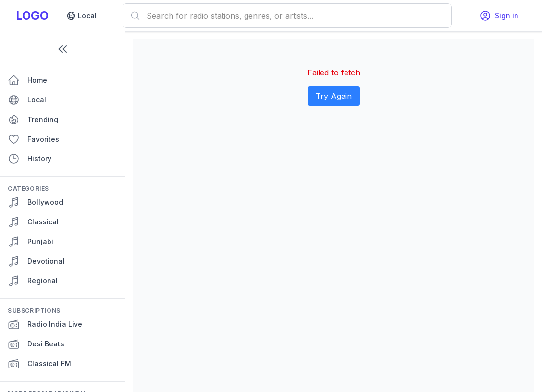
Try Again (334, 96)
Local (81, 16)
